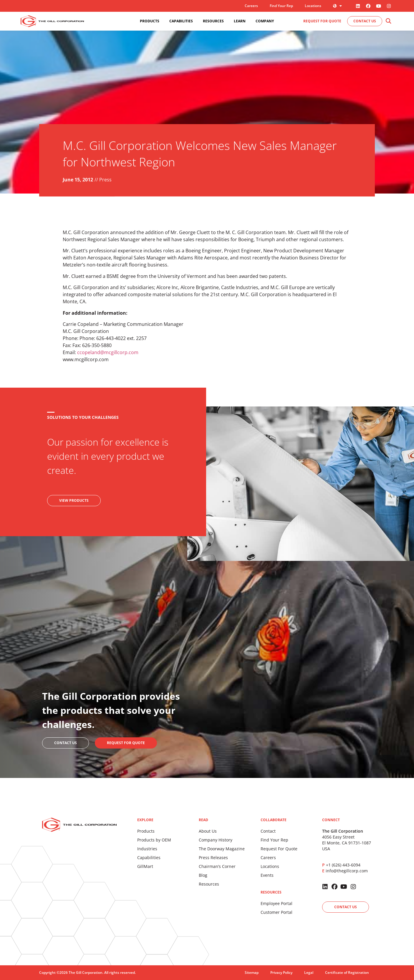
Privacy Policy (281, 972)
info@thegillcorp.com (347, 871)
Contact (268, 831)
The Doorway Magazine (222, 849)
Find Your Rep (281, 6)
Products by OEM (154, 840)
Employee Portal (276, 903)
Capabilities (149, 857)
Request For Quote (279, 849)
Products (146, 831)
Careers (251, 6)
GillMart (145, 866)
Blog (203, 875)
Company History (216, 840)
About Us (208, 831)
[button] (389, 21)
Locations (313, 6)
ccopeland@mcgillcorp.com (108, 352)
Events (267, 875)
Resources (209, 884)
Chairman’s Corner (217, 866)
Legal (309, 972)
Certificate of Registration (347, 972)
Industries (147, 849)
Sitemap (252, 972)
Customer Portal (276, 912)
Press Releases (213, 857)
